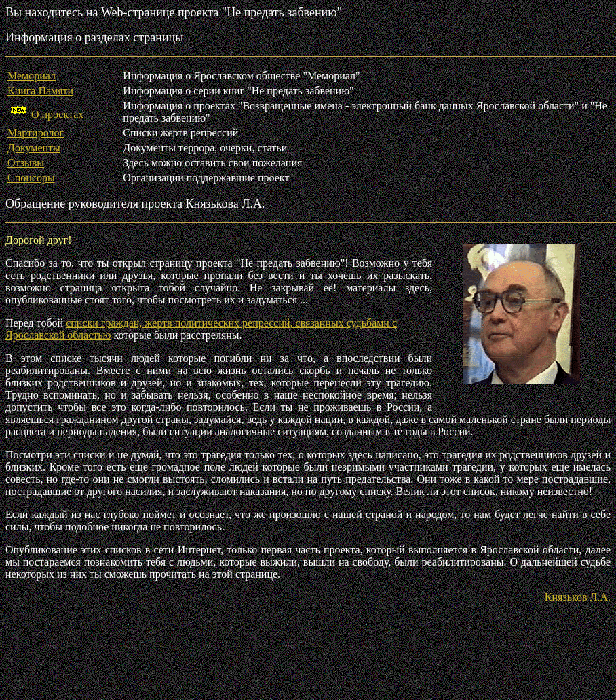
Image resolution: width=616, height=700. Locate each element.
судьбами (369, 323)
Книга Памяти (40, 91)
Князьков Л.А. (578, 597)
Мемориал (32, 76)
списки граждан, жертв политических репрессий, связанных (206, 323)
